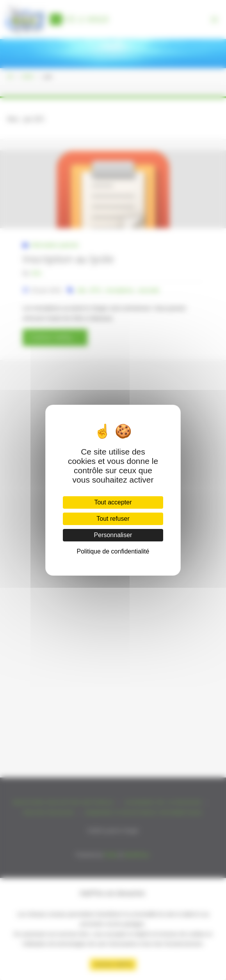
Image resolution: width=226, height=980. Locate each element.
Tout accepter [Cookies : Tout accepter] (113, 502)
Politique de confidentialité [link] (113, 551)
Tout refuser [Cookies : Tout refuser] (113, 519)
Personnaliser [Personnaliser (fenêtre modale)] (113, 535)
